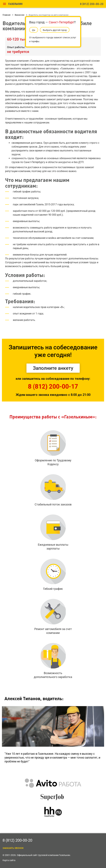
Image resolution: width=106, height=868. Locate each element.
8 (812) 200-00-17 (53, 387)
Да (34, 30)
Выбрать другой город (55, 30)
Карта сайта (9, 860)
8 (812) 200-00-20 (92, 4)
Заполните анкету (53, 368)
